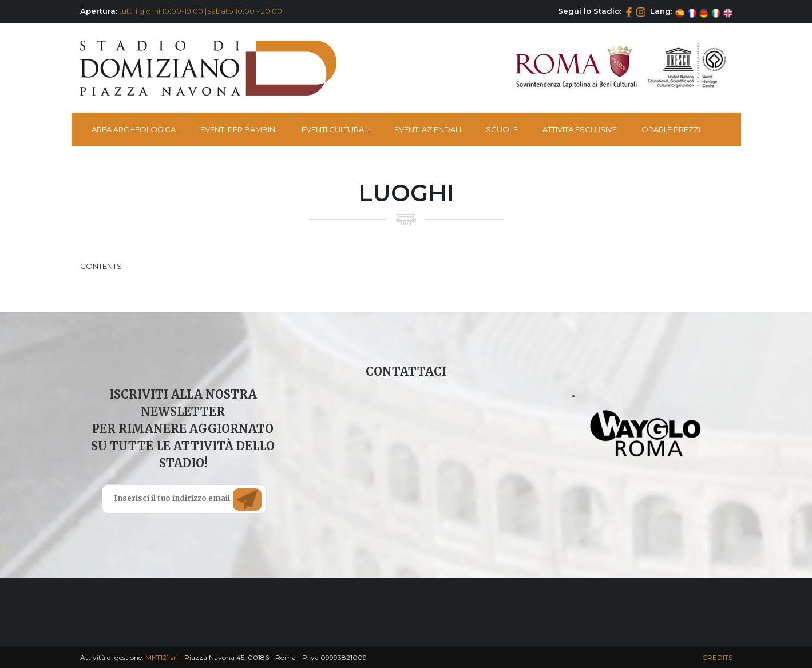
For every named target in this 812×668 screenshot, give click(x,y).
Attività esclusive (580, 129)
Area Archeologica (134, 129)
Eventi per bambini (239, 129)
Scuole (502, 129)
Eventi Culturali (336, 129)
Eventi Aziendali (428, 129)
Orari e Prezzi (671, 129)
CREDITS (717, 657)
